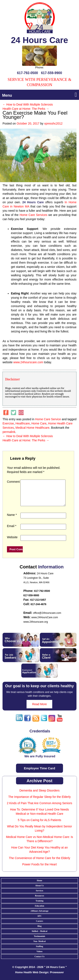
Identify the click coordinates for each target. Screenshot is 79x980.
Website (12, 542)
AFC (39, 921)
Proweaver (57, 977)
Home (40, 886)
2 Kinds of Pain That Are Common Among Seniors (39, 808)
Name (12, 520)
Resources (39, 901)
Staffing (40, 951)
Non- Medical (39, 946)
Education (40, 911)
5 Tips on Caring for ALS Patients (39, 825)
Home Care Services (33, 215)
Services (39, 896)
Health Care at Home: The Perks (26, 109)
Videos (39, 956)
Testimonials (40, 941)
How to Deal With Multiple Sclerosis (28, 104)
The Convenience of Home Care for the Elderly (39, 863)
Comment (13, 482)
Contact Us (40, 962)
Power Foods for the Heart (39, 869)
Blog (39, 931)
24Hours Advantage (39, 916)
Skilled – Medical (40, 936)
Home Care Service (48, 419)
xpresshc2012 (53, 123)
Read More (39, 709)
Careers (40, 926)
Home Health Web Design (32, 977)
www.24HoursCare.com (45, 622)
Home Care (39, 423)
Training (39, 906)
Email (12, 531)
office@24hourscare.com (47, 618)
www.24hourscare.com (28, 362)
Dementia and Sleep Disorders (39, 796)
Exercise (8, 423)
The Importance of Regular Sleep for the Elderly (39, 802)
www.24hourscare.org (36, 627)
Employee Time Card (39, 773)
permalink (9, 432)
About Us (39, 891)
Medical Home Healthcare (32, 428)
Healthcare (23, 423)
